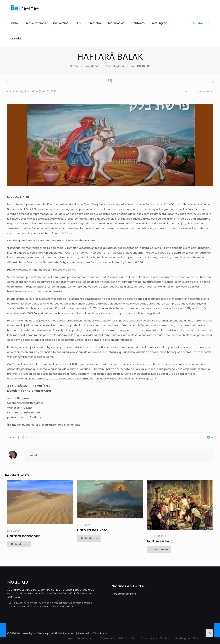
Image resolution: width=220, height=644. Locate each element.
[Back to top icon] (209, 633)
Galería (197, 638)
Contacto (166, 638)
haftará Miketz (160, 541)
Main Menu (200, 23)
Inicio (71, 638)
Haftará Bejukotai (93, 530)
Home (74, 66)
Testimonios (149, 638)
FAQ (120, 638)
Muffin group (41, 633)
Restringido (183, 638)
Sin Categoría (115, 66)
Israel (31, 91)
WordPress (100, 633)
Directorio (132, 638)
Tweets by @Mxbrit (124, 594)
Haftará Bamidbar (23, 536)
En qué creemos (87, 638)
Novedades (92, 66)
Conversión (108, 638)
